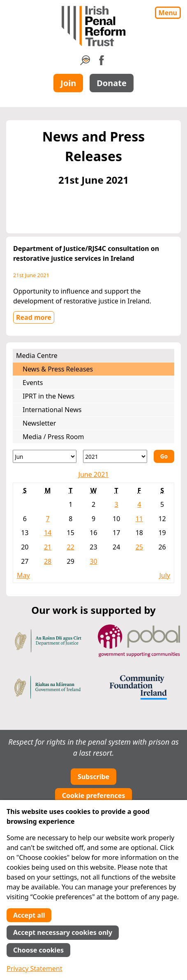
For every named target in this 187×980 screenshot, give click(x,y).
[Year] (115, 456)
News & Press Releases (58, 369)
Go (164, 456)
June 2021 (94, 474)
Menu (168, 13)
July (165, 575)
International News (52, 410)
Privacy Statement (35, 969)
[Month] (45, 456)
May (23, 575)
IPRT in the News (48, 396)
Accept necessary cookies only (63, 932)
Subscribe (93, 777)
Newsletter (39, 423)
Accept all (29, 915)
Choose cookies (38, 950)
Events (33, 383)
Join (68, 83)
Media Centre (37, 356)
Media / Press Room (53, 437)
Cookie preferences (94, 795)
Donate (112, 83)
